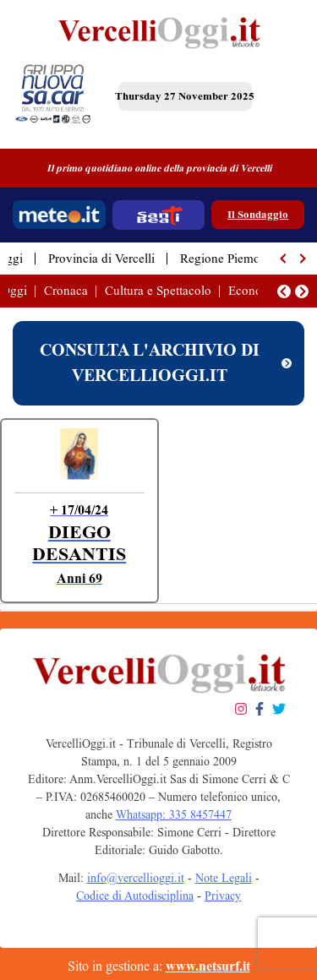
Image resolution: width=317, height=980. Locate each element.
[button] (284, 259)
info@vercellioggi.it (136, 878)
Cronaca (66, 291)
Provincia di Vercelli (101, 259)
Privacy (223, 896)
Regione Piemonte (228, 259)
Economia (255, 291)
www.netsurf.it (208, 966)
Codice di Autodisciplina (135, 896)
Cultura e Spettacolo (158, 291)
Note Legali (224, 878)
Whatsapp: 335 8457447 (174, 815)
